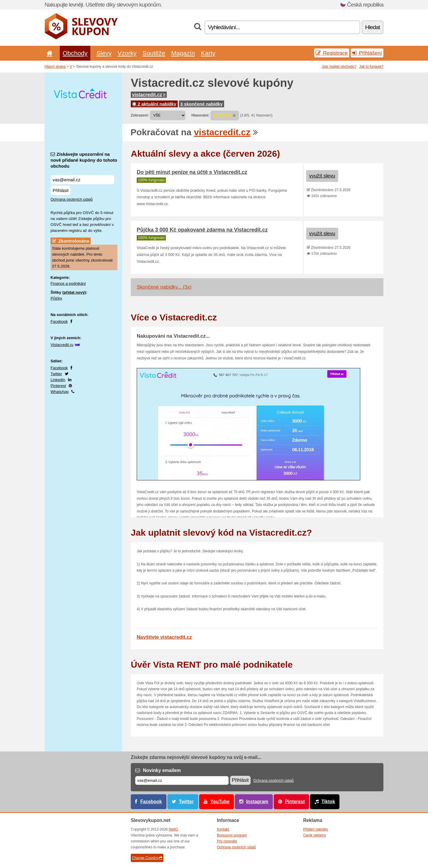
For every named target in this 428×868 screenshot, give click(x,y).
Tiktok (328, 802)
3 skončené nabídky (202, 104)
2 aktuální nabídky (154, 104)
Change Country (147, 858)
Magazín (183, 53)
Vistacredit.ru (62, 345)
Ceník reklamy (315, 835)
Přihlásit (60, 190)
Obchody (75, 53)
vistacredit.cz (149, 95)
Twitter (56, 374)
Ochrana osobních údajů (72, 199)
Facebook (59, 321)
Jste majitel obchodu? (339, 67)
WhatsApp (60, 392)
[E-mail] (182, 780)
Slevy (104, 53)
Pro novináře (227, 841)
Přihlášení (367, 53)
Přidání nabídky (316, 829)
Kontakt (223, 829)
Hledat (373, 27)
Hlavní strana (55, 67)
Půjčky (56, 298)
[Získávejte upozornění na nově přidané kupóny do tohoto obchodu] (82, 180)
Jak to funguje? (371, 67)
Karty (208, 53)
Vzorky (127, 53)
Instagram (257, 802)
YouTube (220, 802)
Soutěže (154, 53)
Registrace (332, 53)
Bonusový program (232, 835)
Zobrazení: (140, 115)
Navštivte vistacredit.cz (164, 637)
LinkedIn (58, 380)
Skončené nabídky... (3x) (164, 287)
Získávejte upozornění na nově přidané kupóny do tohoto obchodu (84, 160)
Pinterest (58, 386)
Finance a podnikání (68, 283)
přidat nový (74, 292)
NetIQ (173, 829)
